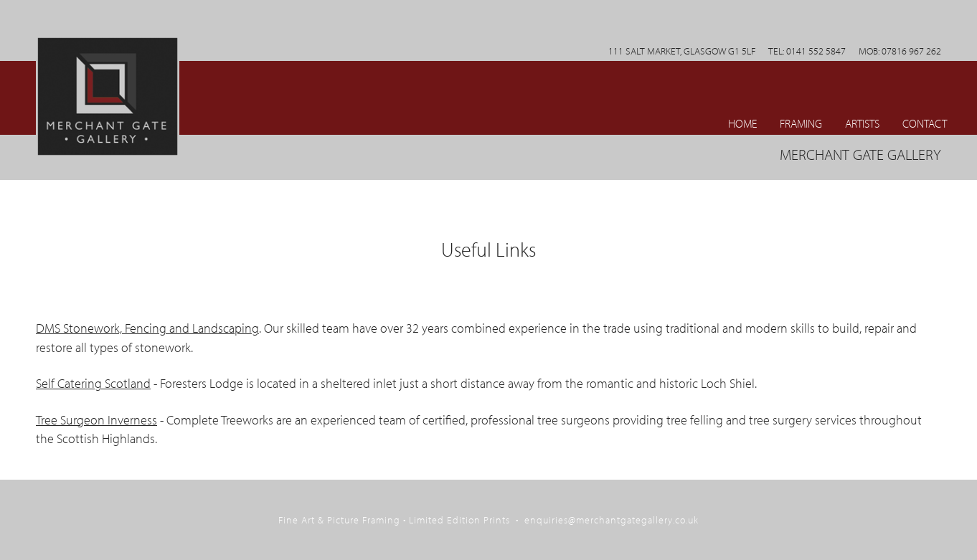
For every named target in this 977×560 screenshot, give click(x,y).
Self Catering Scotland (93, 383)
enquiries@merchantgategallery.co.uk (612, 519)
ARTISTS (862, 123)
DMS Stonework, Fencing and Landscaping (147, 328)
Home (742, 123)
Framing (801, 123)
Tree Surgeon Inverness (96, 420)
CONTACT (925, 123)
